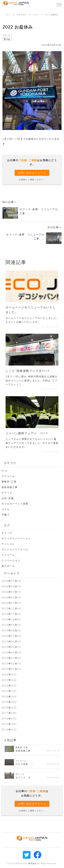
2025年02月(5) (11, 663)
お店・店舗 (8, 498)
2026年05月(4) (11, 581)
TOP (8, 15)
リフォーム (8, 476)
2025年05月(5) (11, 647)
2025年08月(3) (11, 630)
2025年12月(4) (11, 608)
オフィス (7, 493)
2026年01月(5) (11, 603)
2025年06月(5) (11, 641)
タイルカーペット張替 (15, 504)
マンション (8, 544)
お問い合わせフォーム (32, 173)
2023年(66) (9, 680)
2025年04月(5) (11, 652)
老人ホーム (8, 566)
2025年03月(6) (11, 658)
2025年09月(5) (11, 625)
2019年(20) (9, 702)
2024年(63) (9, 674)
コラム (6, 509)
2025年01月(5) (11, 669)
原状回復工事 (10, 487)
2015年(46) (9, 724)
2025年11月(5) (11, 614)
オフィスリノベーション (16, 538)
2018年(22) (9, 707)
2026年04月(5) (11, 586)
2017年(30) (9, 713)
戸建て (6, 515)
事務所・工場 (9, 482)
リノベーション (11, 560)
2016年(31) (9, 718)
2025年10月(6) (11, 619)
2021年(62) (9, 691)
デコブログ (22, 15)
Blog (36, 15)
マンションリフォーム (15, 549)
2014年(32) (9, 730)
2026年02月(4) (11, 597)
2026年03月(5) (11, 592)
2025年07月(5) (11, 636)
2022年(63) (9, 685)
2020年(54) (9, 696)
